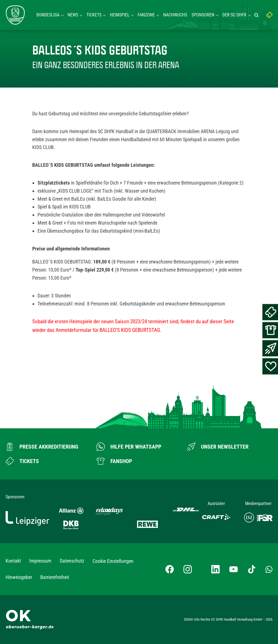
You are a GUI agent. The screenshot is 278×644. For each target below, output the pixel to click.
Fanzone (146, 15)
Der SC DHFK (234, 15)
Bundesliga (48, 15)
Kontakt (13, 561)
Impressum (40, 561)
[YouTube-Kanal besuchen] (234, 569)
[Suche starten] (257, 15)
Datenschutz (72, 561)
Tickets (94, 15)
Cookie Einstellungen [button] (113, 561)
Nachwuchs (175, 15)
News (73, 15)
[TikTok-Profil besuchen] (252, 569)
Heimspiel (120, 15)
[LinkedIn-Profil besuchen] (215, 569)
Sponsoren (203, 15)
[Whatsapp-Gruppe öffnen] (269, 569)
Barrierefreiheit (55, 577)
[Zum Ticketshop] (22, 461)
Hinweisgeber (19, 577)
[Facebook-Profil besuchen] (170, 569)
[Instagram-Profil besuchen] (188, 569)
